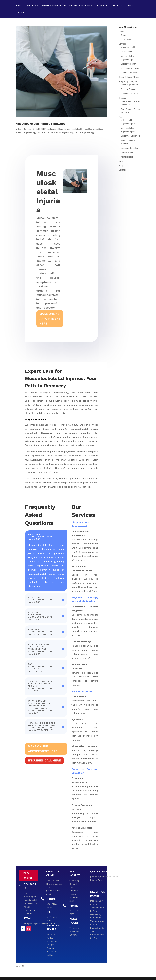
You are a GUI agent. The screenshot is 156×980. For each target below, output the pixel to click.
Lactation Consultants (130, 148)
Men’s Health (127, 52)
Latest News (126, 40)
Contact (20, 12)
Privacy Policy (97, 880)
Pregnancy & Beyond (79, 6)
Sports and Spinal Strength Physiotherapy (56, 132)
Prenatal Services (129, 89)
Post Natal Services (129, 94)
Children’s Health (128, 64)
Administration (127, 157)
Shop (131, 6)
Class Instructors (128, 152)
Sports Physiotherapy (85, 132)
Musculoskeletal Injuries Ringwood (41, 124)
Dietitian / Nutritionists (130, 136)
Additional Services (129, 73)
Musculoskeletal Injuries (55, 129)
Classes (100, 6)
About (123, 35)
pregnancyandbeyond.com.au (104, 877)
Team (113, 6)
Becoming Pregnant (130, 85)
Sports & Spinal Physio (54, 6)
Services (31, 6)
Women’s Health (128, 47)
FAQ (123, 6)
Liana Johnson (25, 129)
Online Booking (27, 875)
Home (18, 6)
